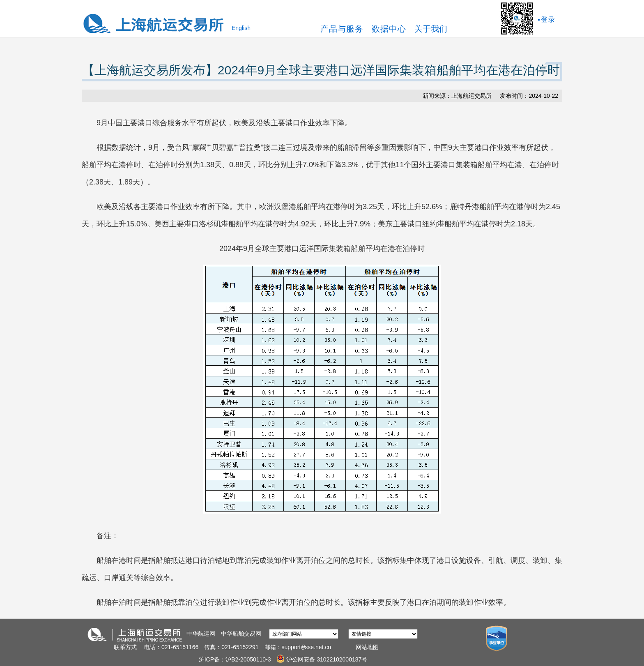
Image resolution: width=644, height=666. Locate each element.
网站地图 (367, 647)
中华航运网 (201, 634)
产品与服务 (342, 29)
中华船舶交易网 (241, 634)
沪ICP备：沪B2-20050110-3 (236, 659)
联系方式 (125, 647)
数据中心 (389, 29)
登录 (548, 20)
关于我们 (431, 29)
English (241, 28)
